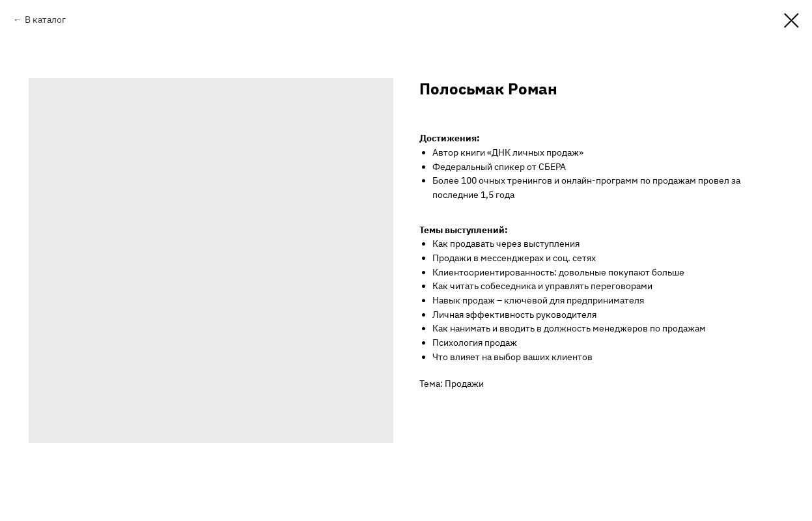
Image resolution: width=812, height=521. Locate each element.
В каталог (45, 20)
